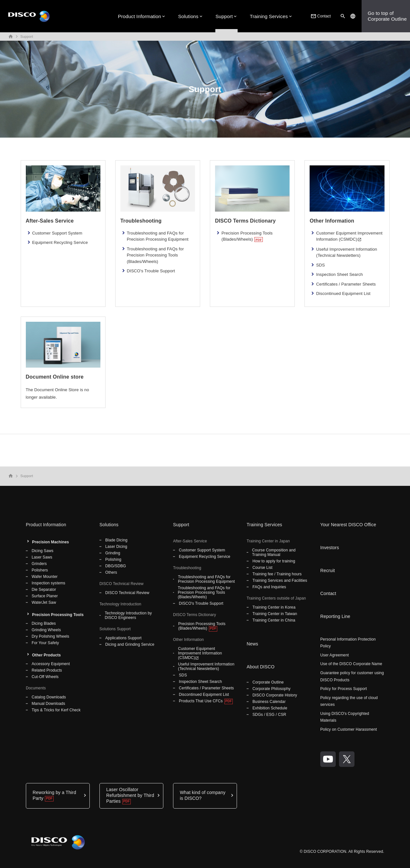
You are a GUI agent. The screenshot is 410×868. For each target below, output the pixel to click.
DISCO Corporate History (275, 695)
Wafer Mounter (45, 577)
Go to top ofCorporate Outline (387, 16)
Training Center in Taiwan (275, 614)
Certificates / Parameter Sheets (346, 284)
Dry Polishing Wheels (50, 636)
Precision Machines (50, 542)
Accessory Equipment (51, 664)
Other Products (46, 655)
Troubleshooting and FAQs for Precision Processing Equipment (158, 236)
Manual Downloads (48, 704)
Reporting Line (335, 616)
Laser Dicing (116, 547)
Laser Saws (42, 557)
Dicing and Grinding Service (130, 644)
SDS (320, 265)
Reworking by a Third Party (54, 795)
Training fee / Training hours (277, 574)
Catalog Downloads (49, 697)
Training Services (269, 16)
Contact (320, 16)
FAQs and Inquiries (269, 587)
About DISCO (261, 667)
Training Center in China (274, 620)
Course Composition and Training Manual (274, 552)
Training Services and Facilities (280, 580)
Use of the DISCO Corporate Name (351, 664)
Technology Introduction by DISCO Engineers (128, 615)
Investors (330, 548)
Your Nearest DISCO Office (348, 525)
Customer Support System (57, 233)
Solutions (188, 16)
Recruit (328, 570)
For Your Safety (45, 643)
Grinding (113, 553)
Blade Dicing (116, 540)
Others (111, 572)
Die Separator (44, 590)
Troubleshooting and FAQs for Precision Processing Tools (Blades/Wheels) (155, 255)
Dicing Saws (42, 551)
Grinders (39, 564)
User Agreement (334, 655)
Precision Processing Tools (58, 615)
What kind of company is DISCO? (203, 795)
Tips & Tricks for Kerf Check (56, 710)
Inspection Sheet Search (339, 274)
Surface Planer (45, 596)
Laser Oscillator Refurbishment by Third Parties (130, 795)
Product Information (139, 16)
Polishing (113, 559)
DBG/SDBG (116, 566)
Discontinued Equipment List (343, 293)
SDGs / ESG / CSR (269, 715)
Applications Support (123, 638)
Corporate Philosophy (272, 689)
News (252, 644)
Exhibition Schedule (270, 708)
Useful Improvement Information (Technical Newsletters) (347, 252)
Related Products (47, 670)
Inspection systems (48, 583)
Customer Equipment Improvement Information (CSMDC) (349, 236)
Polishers (40, 570)
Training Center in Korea (274, 607)
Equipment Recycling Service (60, 242)
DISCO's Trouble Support (151, 271)
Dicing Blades (44, 623)
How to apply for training (274, 561)
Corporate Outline (268, 682)
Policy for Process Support (344, 689)
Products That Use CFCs (201, 701)
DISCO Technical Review (127, 593)
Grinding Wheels (46, 630)
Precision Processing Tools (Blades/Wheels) (247, 236)
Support (224, 16)
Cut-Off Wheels (45, 677)
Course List (262, 568)
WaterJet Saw (44, 602)
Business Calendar (269, 702)
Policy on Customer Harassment (349, 729)
